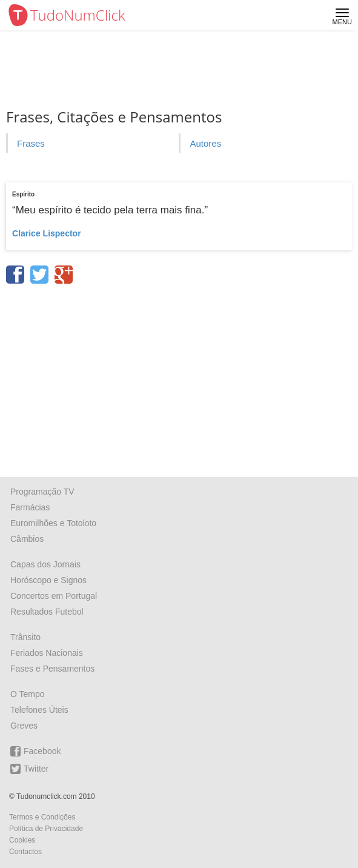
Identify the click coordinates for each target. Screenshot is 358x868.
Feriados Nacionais (47, 653)
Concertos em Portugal (54, 596)
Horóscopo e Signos (48, 580)
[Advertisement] (179, 376)
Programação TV (42, 492)
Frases (31, 143)
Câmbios (27, 539)
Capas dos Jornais (45, 564)
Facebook (35, 751)
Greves (24, 726)
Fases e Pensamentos (52, 669)
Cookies (22, 840)
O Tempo (28, 694)
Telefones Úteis (39, 710)
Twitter (29, 769)
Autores (205, 143)
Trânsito (25, 637)
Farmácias (30, 507)
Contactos (25, 852)
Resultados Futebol (47, 612)
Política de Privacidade (46, 829)
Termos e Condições (42, 817)
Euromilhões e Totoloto (53, 523)
